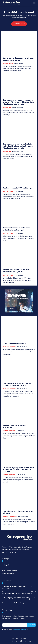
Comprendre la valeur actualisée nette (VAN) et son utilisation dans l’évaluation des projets (18, 146)
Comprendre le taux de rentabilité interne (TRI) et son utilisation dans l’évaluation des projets (18, 102)
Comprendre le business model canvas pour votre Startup (17, 384)
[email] (15, 625)
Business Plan (7, 107)
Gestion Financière (9, 431)
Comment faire (8, 191)
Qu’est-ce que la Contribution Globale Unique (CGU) (16, 271)
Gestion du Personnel (10, 517)
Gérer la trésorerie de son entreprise (14, 426)
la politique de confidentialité (20, 629)
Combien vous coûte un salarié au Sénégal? (18, 512)
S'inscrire (32, 625)
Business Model (8, 63)
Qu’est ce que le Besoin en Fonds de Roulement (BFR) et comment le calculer (19, 469)
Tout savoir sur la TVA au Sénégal (18, 188)
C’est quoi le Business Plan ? (15, 343)
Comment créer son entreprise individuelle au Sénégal (17, 229)
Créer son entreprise (9, 347)
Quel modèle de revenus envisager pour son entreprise (18, 59)
